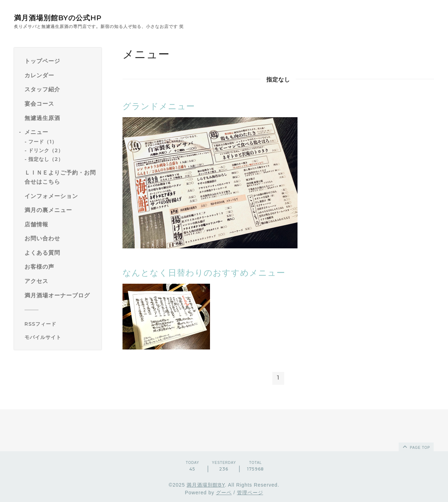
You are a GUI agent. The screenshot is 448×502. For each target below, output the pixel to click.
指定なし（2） (46, 159)
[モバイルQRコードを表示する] (60, 337)
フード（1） (43, 142)
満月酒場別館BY (206, 485)
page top (416, 446)
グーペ (224, 493)
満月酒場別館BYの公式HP (58, 18)
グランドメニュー (159, 106)
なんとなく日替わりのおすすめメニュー (204, 273)
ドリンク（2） (46, 150)
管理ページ (250, 493)
